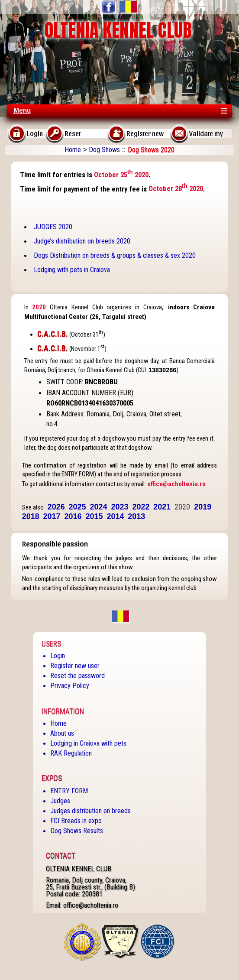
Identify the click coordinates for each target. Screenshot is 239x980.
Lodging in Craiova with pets (88, 743)
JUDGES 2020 (53, 227)
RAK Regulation (71, 753)
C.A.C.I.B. (53, 334)
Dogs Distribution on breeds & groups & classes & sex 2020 (115, 255)
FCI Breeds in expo (76, 821)
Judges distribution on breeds (90, 811)
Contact (61, 856)
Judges (60, 801)
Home (73, 150)
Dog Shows (104, 150)
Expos (52, 778)
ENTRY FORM (69, 791)
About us (62, 733)
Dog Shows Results (77, 831)
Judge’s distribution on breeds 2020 (82, 241)
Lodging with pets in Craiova (72, 270)
